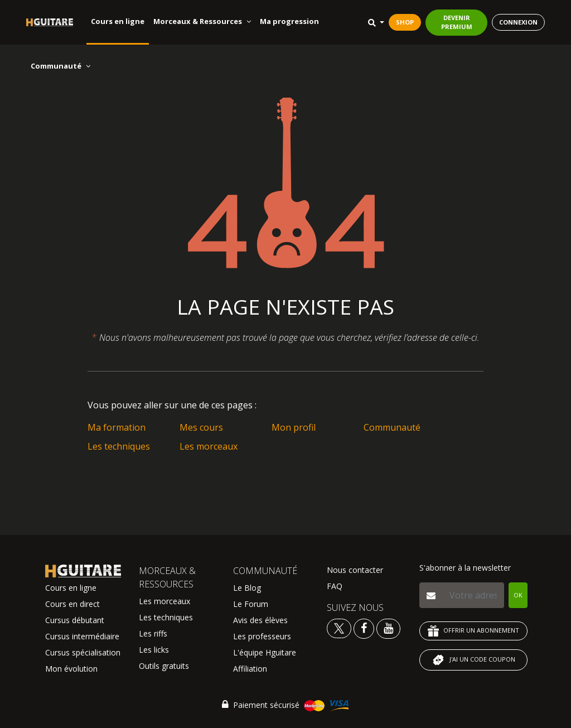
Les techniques (119, 446)
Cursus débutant (75, 620)
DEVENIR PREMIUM (457, 22)
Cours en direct (72, 604)
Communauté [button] (61, 66)
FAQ (335, 586)
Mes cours (201, 427)
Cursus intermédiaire (82, 636)
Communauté (392, 427)
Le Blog (247, 588)
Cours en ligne (118, 21)
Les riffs (153, 633)
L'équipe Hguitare (265, 652)
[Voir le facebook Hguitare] (364, 628)
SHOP (405, 22)
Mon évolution (71, 669)
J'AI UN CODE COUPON (473, 660)
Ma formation (117, 427)
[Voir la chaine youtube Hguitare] (388, 628)
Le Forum (251, 604)
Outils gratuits (164, 666)
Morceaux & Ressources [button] (202, 21)
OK (518, 595)
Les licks (154, 650)
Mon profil (294, 427)
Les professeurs (262, 636)
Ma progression (289, 21)
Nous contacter (355, 570)
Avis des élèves (260, 620)
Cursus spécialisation (83, 652)
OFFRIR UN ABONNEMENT (473, 631)
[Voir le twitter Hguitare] (340, 628)
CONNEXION (518, 22)
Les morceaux (209, 446)
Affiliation (250, 669)
